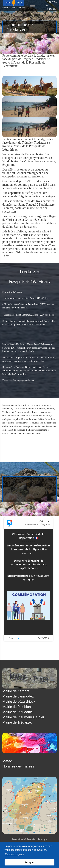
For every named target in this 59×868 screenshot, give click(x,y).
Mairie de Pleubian (17, 707)
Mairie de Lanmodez (18, 696)
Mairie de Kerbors (16, 691)
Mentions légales (15, 658)
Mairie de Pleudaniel (18, 712)
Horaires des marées (18, 766)
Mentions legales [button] (14, 854)
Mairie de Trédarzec (18, 722)
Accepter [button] (30, 862)
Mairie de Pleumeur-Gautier (23, 717)
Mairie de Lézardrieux (19, 702)
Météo (7, 761)
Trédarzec (23, 440)
